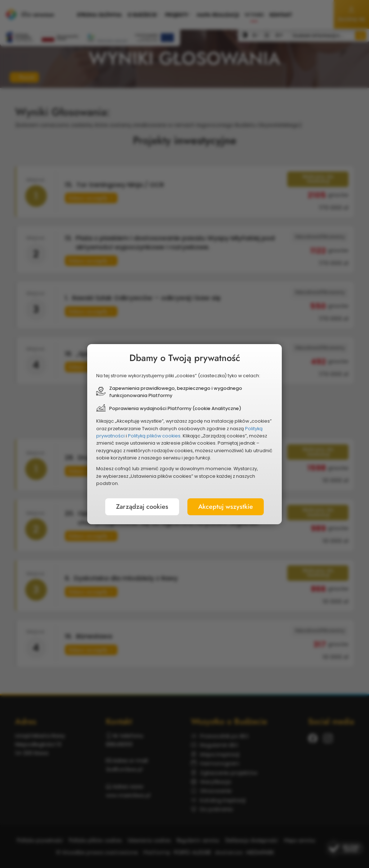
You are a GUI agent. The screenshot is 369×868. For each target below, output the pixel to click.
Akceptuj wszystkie (226, 507)
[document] (184, 434)
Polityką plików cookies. (155, 436)
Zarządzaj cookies (142, 507)
